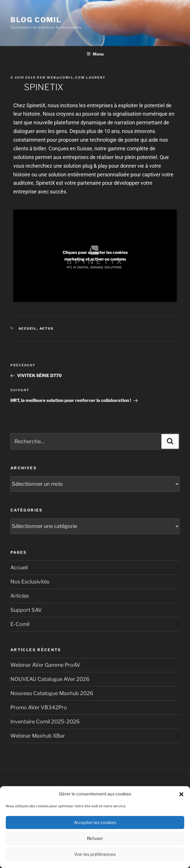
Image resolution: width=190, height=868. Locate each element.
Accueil (28, 328)
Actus (47, 328)
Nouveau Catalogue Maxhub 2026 (52, 693)
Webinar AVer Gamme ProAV (45, 665)
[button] (181, 794)
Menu (95, 54)
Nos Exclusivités (30, 582)
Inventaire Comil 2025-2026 (45, 722)
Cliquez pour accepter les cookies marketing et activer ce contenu (95, 256)
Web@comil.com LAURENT (76, 77)
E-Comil (20, 624)
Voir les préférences (95, 854)
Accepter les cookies (95, 823)
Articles (20, 596)
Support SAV (26, 610)
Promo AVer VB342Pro (39, 707)
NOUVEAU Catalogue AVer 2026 (50, 679)
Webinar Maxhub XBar (38, 736)
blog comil (36, 20)
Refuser (95, 839)
